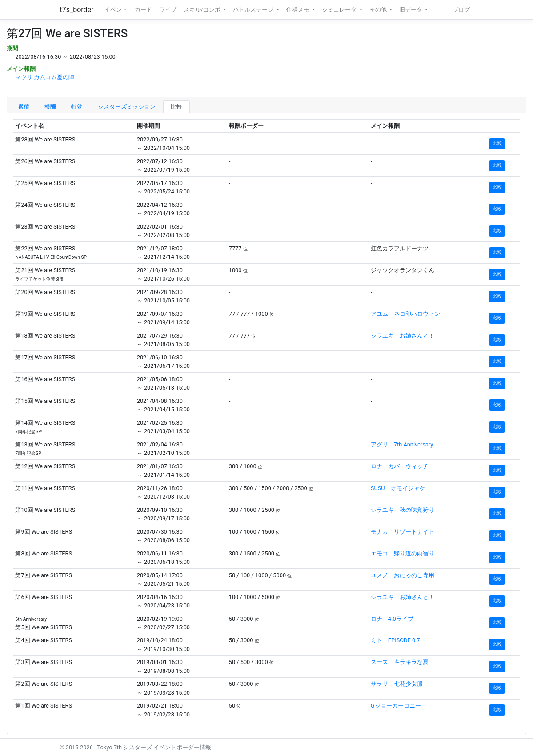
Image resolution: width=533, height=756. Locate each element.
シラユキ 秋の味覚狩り (403, 510)
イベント (116, 10)
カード (143, 10)
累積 (24, 107)
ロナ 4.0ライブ (392, 619)
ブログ (461, 10)
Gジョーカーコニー (396, 706)
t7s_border (77, 10)
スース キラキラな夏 (400, 662)
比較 (176, 107)
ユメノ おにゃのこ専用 (403, 575)
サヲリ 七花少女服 (397, 684)
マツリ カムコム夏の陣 (45, 77)
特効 (77, 107)
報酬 (50, 107)
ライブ (168, 10)
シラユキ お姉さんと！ (403, 336)
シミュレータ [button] (340, 10)
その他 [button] (379, 10)
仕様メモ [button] (299, 10)
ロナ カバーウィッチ (400, 466)
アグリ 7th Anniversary (402, 444)
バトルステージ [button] (254, 10)
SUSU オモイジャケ (398, 488)
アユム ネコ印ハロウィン (405, 314)
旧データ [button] (411, 10)
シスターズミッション (127, 107)
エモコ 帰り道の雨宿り (403, 553)
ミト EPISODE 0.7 (395, 640)
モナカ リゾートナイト (403, 532)
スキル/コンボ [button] (203, 10)
